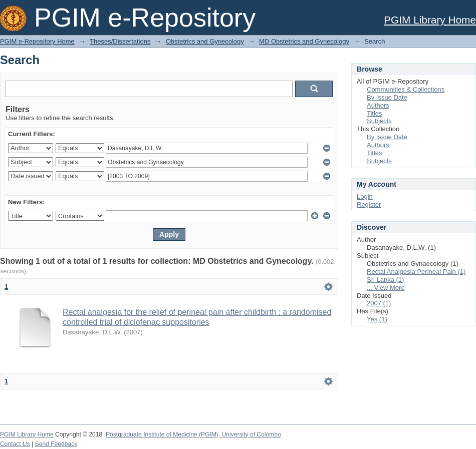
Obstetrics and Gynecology (205, 41)
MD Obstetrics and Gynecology (304, 41)
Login (365, 196)
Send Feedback (56, 444)
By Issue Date (387, 97)
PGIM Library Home (430, 20)
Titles (375, 113)
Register (369, 204)
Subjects (379, 121)
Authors (378, 105)
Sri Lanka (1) (385, 280)
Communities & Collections (406, 89)
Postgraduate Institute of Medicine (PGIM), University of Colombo (193, 434)
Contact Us (15, 444)
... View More (386, 288)
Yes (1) (377, 319)
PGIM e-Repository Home (37, 41)
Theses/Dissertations (120, 41)
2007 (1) (379, 303)
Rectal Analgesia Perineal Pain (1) (416, 272)
